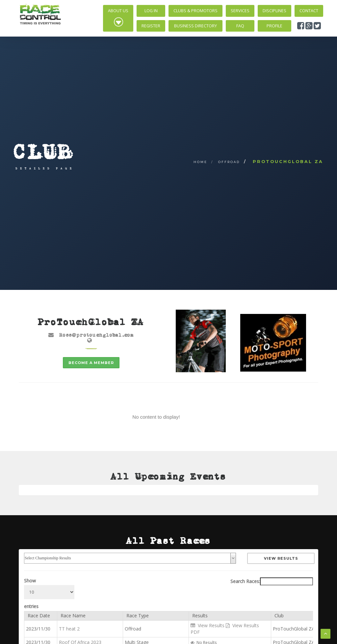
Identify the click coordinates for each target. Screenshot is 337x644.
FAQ (240, 26)
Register (151, 26)
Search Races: (272, 581)
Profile (274, 26)
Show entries (49, 593)
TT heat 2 (69, 629)
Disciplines (274, 11)
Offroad (229, 162)
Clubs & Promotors (195, 11)
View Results (281, 558)
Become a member (91, 363)
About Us (118, 17)
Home (200, 162)
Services (240, 11)
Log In (151, 11)
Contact (309, 11)
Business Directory (195, 26)
